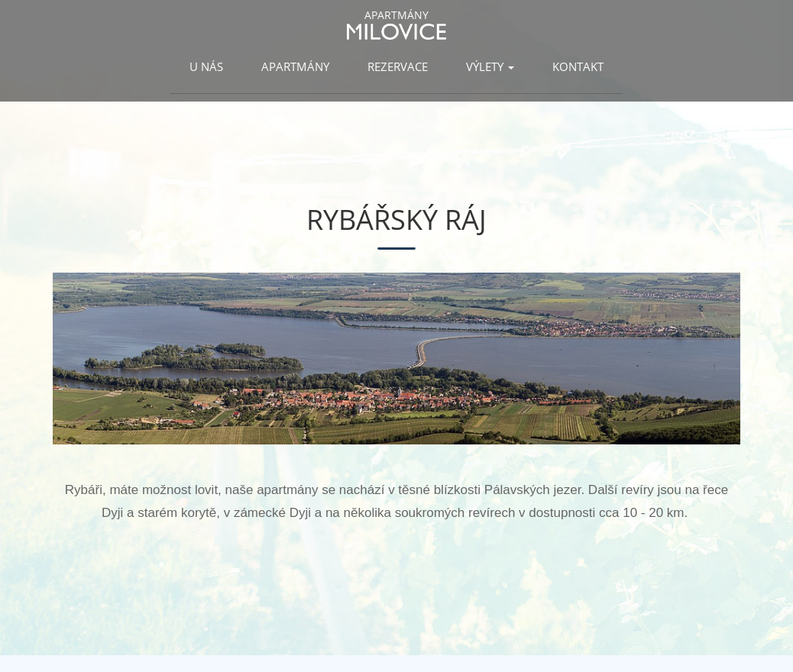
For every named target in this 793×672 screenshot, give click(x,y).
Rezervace (398, 66)
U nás (206, 66)
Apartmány (295, 66)
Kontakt (578, 66)
